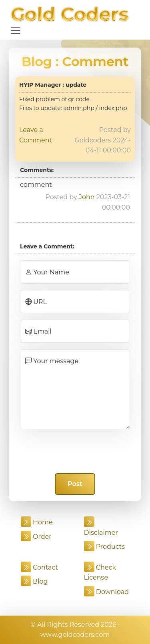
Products (105, 547)
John (87, 197)
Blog (37, 61)
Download (107, 592)
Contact (39, 567)
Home (37, 522)
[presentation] (75, 451)
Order (36, 537)
